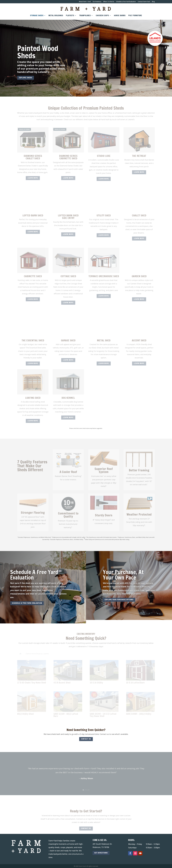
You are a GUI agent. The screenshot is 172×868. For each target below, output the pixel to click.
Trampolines (85, 16)
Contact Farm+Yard (144, 2)
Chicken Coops (102, 16)
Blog (153, 2)
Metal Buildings (56, 16)
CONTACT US (86, 739)
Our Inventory (97, 2)
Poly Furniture (135, 16)
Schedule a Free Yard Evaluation (126, 2)
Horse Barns (120, 16)
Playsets (70, 16)
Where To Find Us (109, 2)
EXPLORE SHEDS (26, 78)
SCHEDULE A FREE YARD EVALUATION (27, 603)
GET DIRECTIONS (101, 853)
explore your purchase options (119, 600)
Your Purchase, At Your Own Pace (123, 575)
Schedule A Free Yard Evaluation (34, 575)
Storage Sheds (37, 16)
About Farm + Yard (85, 2)
